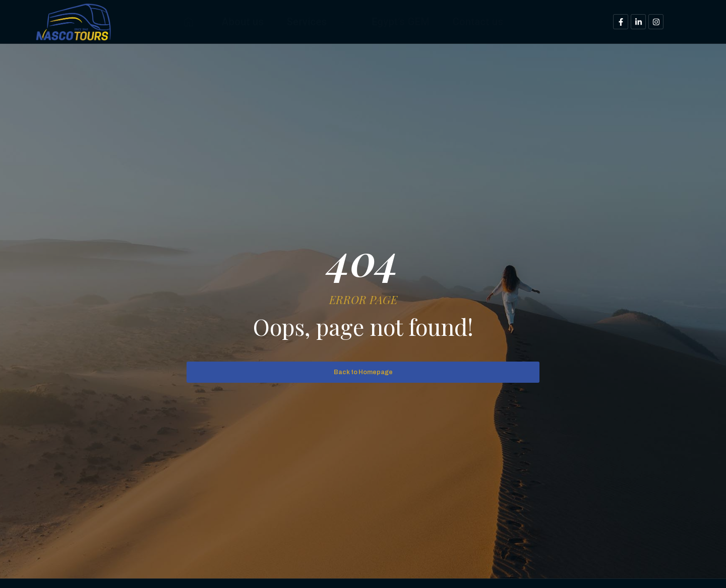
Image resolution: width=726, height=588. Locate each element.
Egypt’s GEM (404, 21)
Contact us (491, 21)
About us (229, 21)
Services (312, 21)
